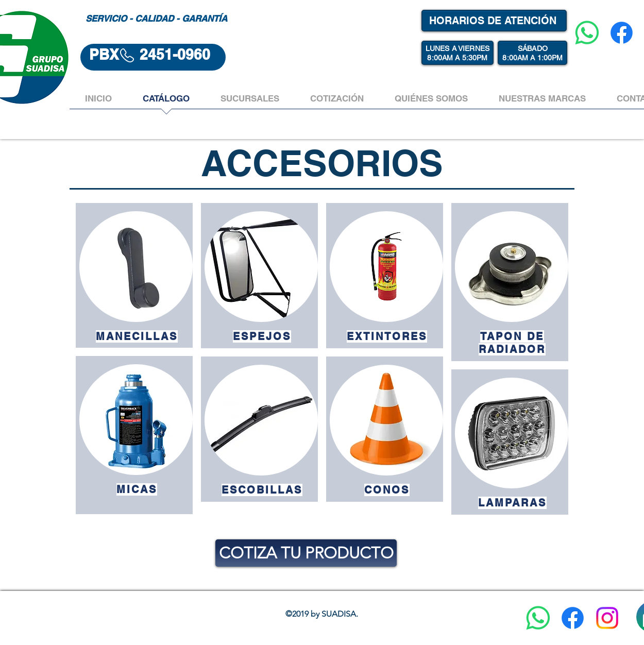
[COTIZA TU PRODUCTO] (306, 553)
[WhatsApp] (587, 33)
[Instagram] (607, 618)
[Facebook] (622, 33)
